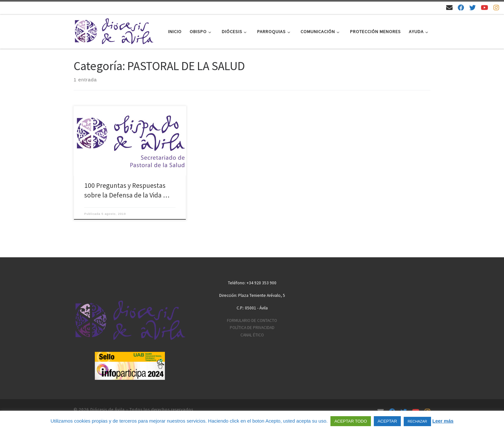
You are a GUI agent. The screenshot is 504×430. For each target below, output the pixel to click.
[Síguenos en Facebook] (461, 8)
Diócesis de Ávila (108, 410)
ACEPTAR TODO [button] (351, 421)
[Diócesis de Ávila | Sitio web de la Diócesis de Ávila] (114, 30)
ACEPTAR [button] (387, 421)
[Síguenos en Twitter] (473, 8)
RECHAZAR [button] (417, 421)
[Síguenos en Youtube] (485, 8)
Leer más (443, 421)
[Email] (449, 8)
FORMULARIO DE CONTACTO (252, 320)
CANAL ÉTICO (252, 335)
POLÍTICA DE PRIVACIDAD (252, 328)
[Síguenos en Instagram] (496, 8)
